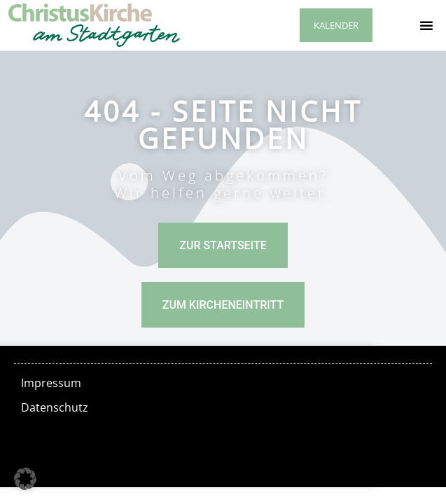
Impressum (51, 383)
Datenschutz (55, 407)
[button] (426, 25)
